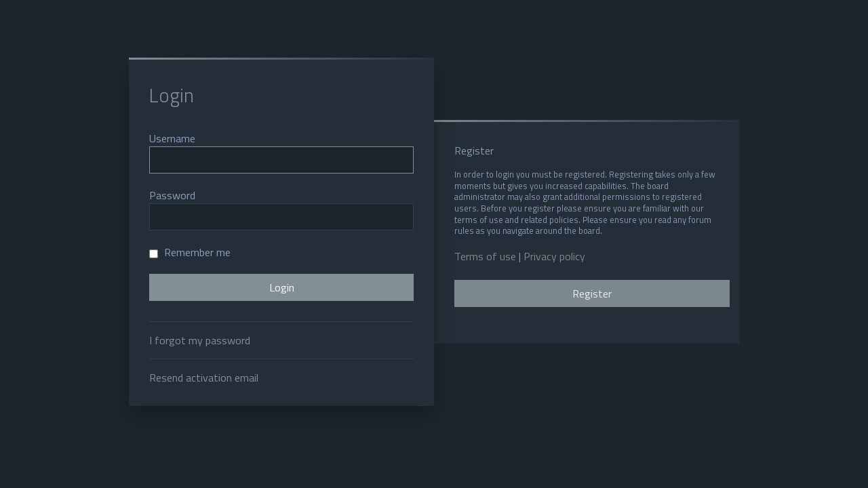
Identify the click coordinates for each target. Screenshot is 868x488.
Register (592, 293)
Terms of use (485, 257)
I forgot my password (200, 340)
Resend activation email (204, 378)
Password (172, 195)
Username (172, 138)
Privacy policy (554, 257)
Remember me (190, 252)
